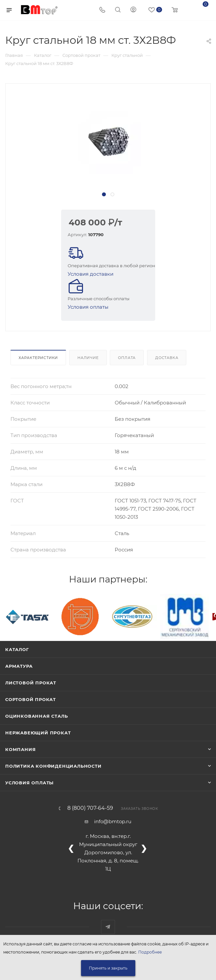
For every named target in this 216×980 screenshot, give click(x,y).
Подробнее (150, 952)
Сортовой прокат (31, 699)
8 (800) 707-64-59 (90, 808)
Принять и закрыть (108, 968)
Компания (20, 749)
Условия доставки (91, 274)
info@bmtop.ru (113, 821)
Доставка (167, 358)
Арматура (19, 666)
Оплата (127, 358)
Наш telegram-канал (108, 927)
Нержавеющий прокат (38, 733)
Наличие (88, 358)
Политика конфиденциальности (53, 766)
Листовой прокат (31, 683)
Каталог (17, 649)
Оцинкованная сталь (36, 716)
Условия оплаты (88, 307)
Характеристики (38, 358)
